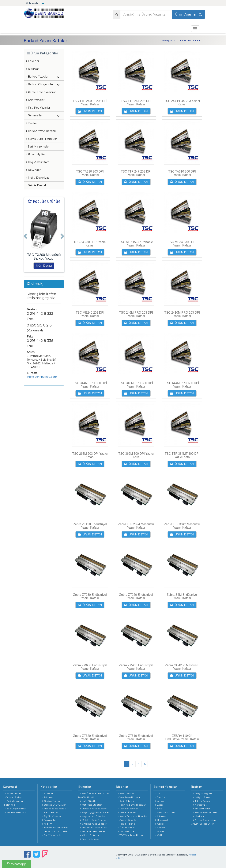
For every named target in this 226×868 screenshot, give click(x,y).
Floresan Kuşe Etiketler (93, 809)
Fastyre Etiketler (90, 839)
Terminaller (49, 820)
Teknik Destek (36, 185)
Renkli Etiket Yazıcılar (41, 92)
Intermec (161, 816)
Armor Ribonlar (127, 820)
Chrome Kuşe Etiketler (93, 824)
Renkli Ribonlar (127, 824)
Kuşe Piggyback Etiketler (95, 812)
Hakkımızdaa (13, 793)
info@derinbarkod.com (42, 377)
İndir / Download (38, 178)
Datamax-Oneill (165, 812)
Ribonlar (32, 69)
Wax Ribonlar (126, 793)
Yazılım (32, 123)
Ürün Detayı (44, 266)
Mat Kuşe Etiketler (91, 805)
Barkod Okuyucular (54, 805)
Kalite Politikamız (15, 812)
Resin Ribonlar (127, 801)
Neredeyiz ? (200, 805)
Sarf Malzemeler (38, 147)
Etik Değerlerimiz (15, 809)
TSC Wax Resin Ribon (130, 835)
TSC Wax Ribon (127, 831)
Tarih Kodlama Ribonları (132, 805)
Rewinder (33, 170)
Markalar (199, 816)
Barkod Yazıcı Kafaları (41, 131)
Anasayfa (32, 3)
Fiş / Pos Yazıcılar (38, 108)
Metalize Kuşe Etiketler (93, 820)
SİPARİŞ (35, 284)
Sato (159, 809)
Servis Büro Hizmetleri (42, 139)
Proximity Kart (36, 154)
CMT (159, 835)
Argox (160, 801)
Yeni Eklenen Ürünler (205, 812)
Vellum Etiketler (90, 835)
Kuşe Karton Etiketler (93, 816)
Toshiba (160, 797)
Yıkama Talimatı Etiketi (94, 828)
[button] (25, 235)
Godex (160, 824)
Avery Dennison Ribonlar (132, 816)
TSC (158, 793)
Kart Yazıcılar (35, 100)
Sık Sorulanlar (202, 809)
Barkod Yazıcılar (52, 801)
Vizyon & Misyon (15, 797)
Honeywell (162, 820)
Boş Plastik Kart (38, 162)
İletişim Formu (202, 797)
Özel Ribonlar (126, 828)
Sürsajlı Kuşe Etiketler (93, 831)
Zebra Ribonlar (127, 812)
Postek (160, 831)
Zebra (159, 805)
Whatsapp (16, 864)
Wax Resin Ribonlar (129, 797)
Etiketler (33, 61)
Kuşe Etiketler (89, 801)
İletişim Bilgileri (202, 793)
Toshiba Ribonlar (128, 809)
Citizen (160, 828)
